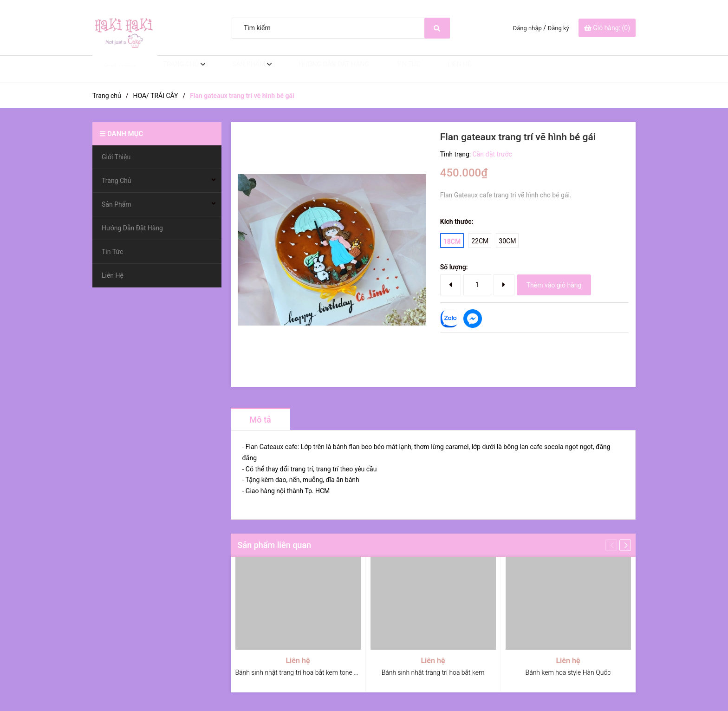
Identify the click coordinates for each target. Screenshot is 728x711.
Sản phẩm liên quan (275, 545)
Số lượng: (454, 267)
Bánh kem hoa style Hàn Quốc (568, 672)
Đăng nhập (527, 28)
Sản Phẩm (237, 69)
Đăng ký (559, 28)
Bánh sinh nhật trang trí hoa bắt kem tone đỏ (299, 672)
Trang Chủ (171, 69)
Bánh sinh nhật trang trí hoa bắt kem (433, 672)
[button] (625, 545)
